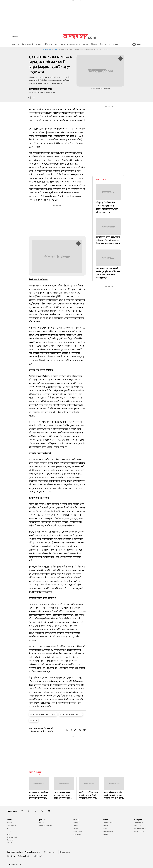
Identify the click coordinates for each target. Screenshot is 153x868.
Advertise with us (140, 828)
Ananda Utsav (108, 823)
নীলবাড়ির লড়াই (27, 44)
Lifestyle (76, 823)
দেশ (57, 44)
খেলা (86, 45)
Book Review (78, 831)
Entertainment (12, 837)
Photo (106, 826)
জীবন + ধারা (105, 45)
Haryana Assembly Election (71, 714)
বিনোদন (94, 44)
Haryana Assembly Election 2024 (43, 714)
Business (10, 840)
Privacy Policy (139, 831)
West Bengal (11, 826)
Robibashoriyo (108, 831)
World (9, 831)
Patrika (106, 834)
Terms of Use (139, 823)
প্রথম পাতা (16, 44)
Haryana (34, 720)
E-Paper (15, 37)
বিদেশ (63, 44)
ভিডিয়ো (116, 44)
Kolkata (9, 823)
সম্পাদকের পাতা (74, 45)
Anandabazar (47, 49)
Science (9, 843)
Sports (9, 834)
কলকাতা (39, 44)
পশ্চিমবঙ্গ (48, 45)
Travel (75, 826)
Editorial (41, 823)
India (55, 49)
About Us (137, 826)
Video (105, 828)
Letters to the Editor (45, 826)
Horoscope (77, 834)
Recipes (76, 828)
